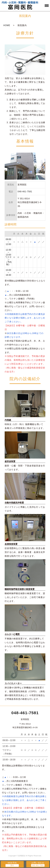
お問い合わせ (38, 863)
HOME (7, 25)
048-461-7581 (25, 713)
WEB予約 (12, 863)
